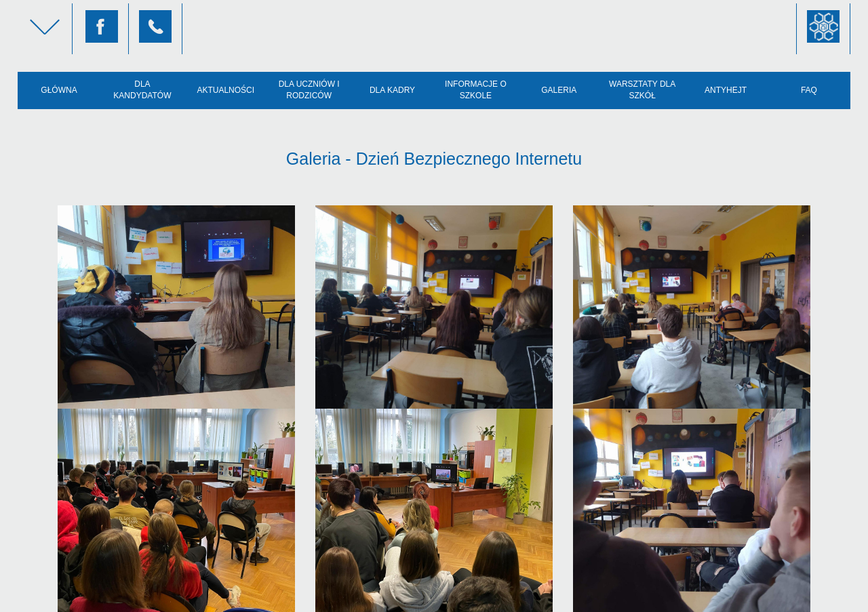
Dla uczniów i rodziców (309, 90)
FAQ (809, 90)
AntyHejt (726, 90)
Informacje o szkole (476, 90)
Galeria (559, 90)
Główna (59, 90)
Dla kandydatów (142, 90)
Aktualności (225, 90)
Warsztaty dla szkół (642, 90)
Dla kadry (392, 90)
